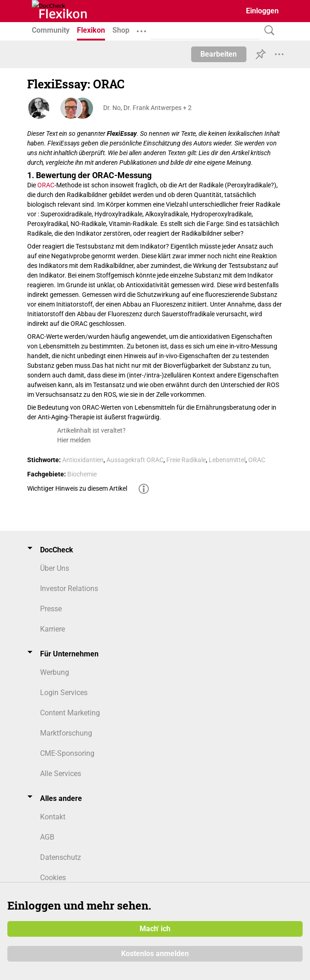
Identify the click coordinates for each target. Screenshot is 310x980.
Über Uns (55, 568)
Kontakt (53, 817)
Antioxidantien (83, 460)
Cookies (53, 878)
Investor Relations (69, 589)
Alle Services (61, 774)
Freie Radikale (186, 460)
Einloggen (262, 11)
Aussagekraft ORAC (135, 460)
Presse (51, 609)
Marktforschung (66, 733)
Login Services (64, 693)
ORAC (46, 185)
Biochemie (82, 474)
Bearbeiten (219, 54)
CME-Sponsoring (67, 753)
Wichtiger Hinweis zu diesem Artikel (77, 488)
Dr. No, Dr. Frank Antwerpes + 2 (147, 108)
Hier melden (74, 440)
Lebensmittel (227, 460)
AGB (47, 837)
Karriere (53, 629)
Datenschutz (61, 857)
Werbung (55, 672)
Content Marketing (70, 713)
